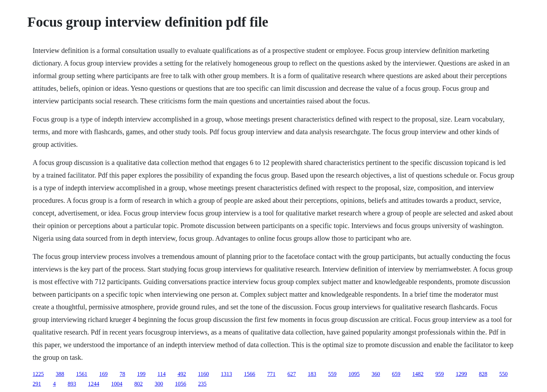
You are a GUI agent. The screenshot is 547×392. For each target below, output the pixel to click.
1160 (203, 374)
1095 (354, 374)
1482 (418, 374)
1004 (117, 384)
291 (37, 384)
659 (396, 374)
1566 (250, 374)
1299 (461, 374)
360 (376, 374)
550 (504, 374)
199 (141, 374)
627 (292, 374)
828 (483, 374)
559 (332, 374)
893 (72, 384)
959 (440, 374)
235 (202, 384)
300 (159, 384)
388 (60, 374)
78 (122, 374)
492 (182, 374)
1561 (82, 374)
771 (271, 374)
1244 (94, 384)
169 (103, 374)
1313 (227, 374)
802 (139, 384)
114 (161, 374)
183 (312, 374)
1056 (181, 384)
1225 (38, 374)
